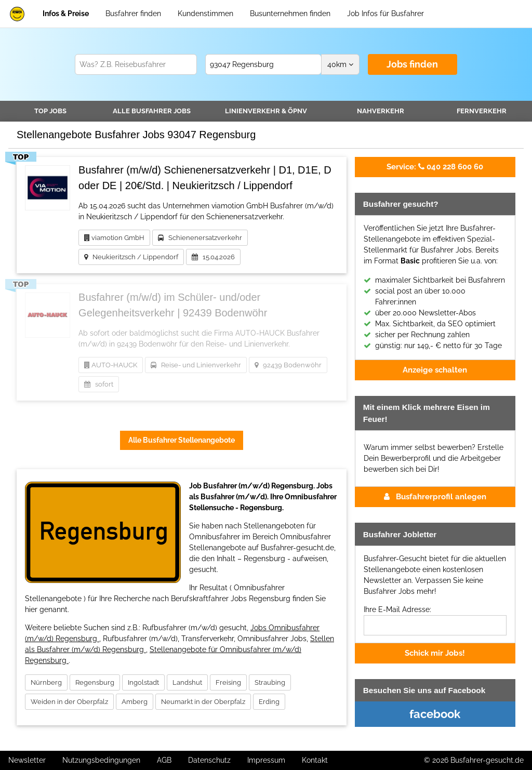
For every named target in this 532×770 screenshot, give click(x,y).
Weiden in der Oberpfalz (69, 702)
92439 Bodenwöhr (288, 365)
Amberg (135, 702)
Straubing (270, 682)
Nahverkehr (381, 111)
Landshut (187, 682)
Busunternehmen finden (290, 14)
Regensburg (95, 682)
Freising (228, 682)
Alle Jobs (152, 111)
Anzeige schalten (435, 370)
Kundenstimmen (205, 14)
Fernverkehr (482, 111)
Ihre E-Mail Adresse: (397, 609)
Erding (269, 702)
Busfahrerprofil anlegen (435, 497)
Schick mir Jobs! (435, 653)
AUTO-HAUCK (111, 365)
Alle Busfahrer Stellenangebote (182, 440)
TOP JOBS (50, 111)
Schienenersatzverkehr (200, 238)
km (340, 64)
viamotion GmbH (114, 238)
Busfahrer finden (133, 14)
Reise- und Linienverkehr (196, 365)
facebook (435, 714)
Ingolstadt (143, 682)
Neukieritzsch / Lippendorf (131, 257)
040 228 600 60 (435, 167)
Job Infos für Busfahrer (385, 14)
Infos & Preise (66, 14)
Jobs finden (412, 64)
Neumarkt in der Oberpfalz (203, 702)
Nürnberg (46, 682)
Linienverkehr (266, 111)
